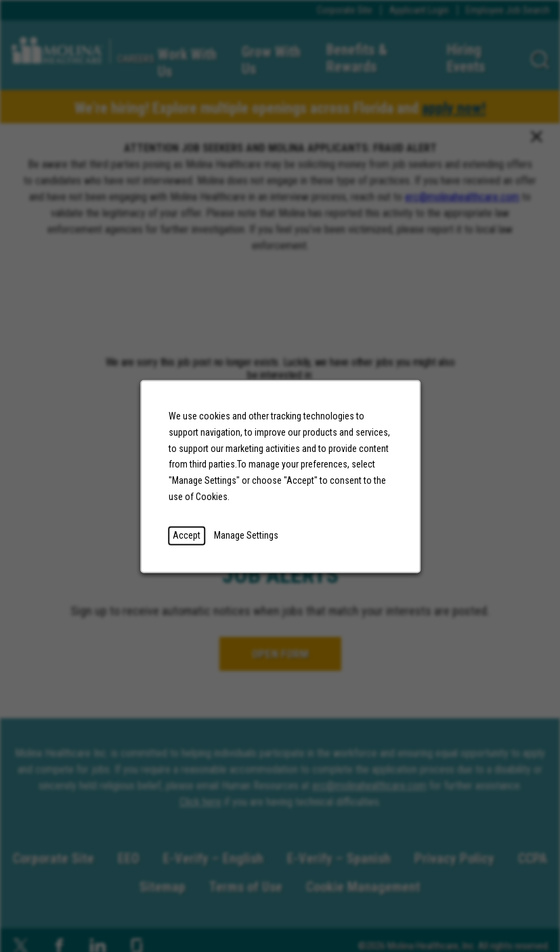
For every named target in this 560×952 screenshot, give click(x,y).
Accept (187, 535)
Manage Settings (246, 535)
